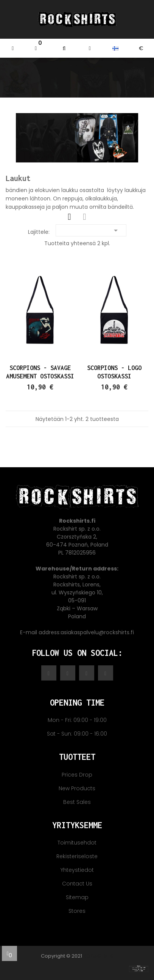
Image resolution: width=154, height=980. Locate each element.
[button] (64, 48)
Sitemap (77, 897)
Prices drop (77, 775)
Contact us (77, 884)
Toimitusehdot (77, 843)
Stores (77, 911)
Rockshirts (98, 956)
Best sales (77, 802)
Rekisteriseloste (77, 856)
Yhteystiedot (77, 870)
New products (77, 788)
